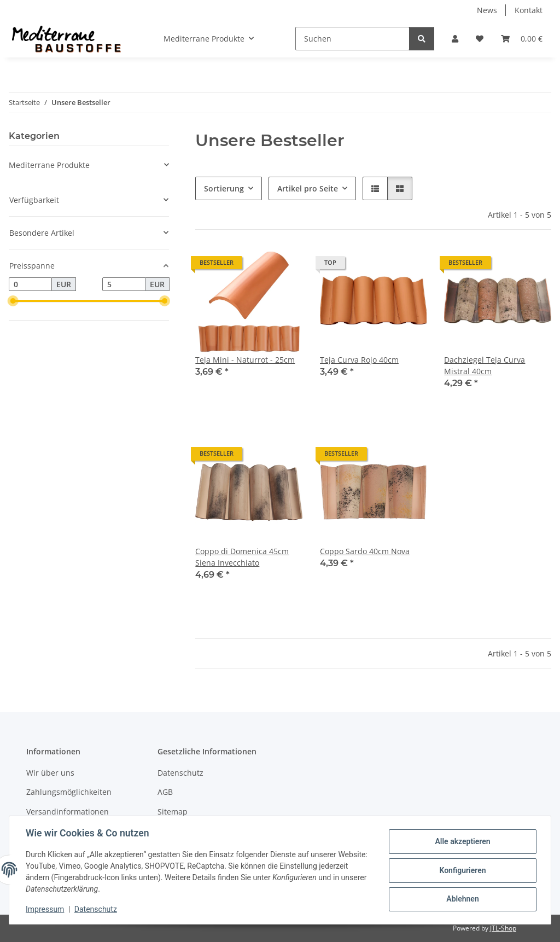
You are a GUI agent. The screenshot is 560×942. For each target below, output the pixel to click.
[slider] (13, 301)
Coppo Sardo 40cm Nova (365, 551)
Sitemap (173, 812)
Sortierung (224, 188)
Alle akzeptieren (461, 842)
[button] (455, 39)
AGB (165, 792)
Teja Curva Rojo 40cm (359, 360)
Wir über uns (50, 773)
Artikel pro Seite (308, 188)
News (487, 10)
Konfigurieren (461, 870)
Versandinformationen (68, 812)
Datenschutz (97, 909)
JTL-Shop (503, 928)
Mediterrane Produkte (49, 165)
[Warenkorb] (522, 39)
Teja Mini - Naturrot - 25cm (245, 360)
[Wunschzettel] (480, 39)
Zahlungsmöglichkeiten (69, 792)
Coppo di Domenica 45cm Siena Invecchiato (242, 557)
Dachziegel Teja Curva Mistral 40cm (485, 365)
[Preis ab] (30, 284)
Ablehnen (461, 899)
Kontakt (529, 10)
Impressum (46, 909)
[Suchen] (352, 39)
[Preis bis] (124, 284)
